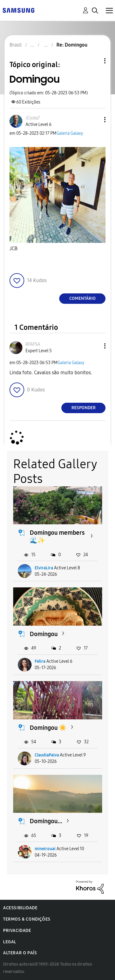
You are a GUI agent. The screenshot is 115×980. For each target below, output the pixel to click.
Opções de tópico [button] (94, 61)
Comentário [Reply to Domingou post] (82, 298)
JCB (13, 249)
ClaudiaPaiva (47, 755)
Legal (10, 942)
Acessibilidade (20, 908)
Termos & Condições (27, 919)
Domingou (44, 634)
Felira (40, 661)
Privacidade (17, 931)
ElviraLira (44, 568)
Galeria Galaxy (70, 133)
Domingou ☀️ (48, 728)
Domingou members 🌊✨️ (57, 536)
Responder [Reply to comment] (84, 408)
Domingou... (46, 821)
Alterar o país (20, 953)
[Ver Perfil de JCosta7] (33, 118)
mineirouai (45, 849)
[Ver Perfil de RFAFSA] (33, 344)
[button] (95, 120)
